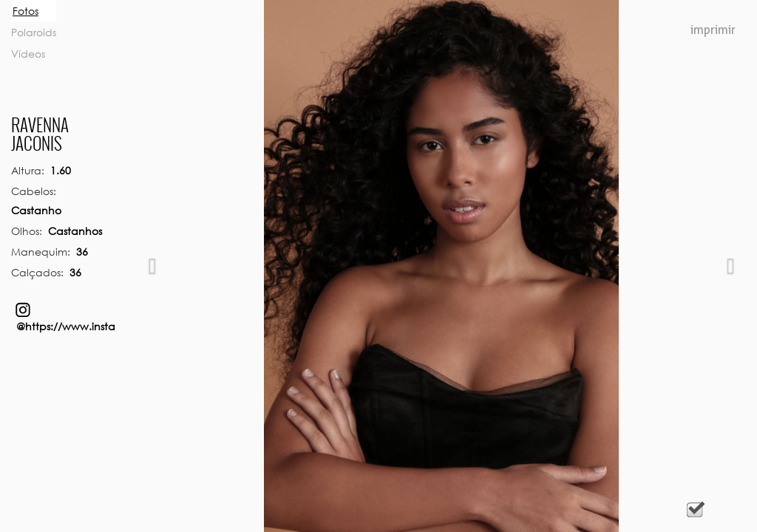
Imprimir (713, 30)
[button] (153, 266)
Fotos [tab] (26, 11)
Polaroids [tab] (34, 32)
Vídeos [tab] (28, 54)
